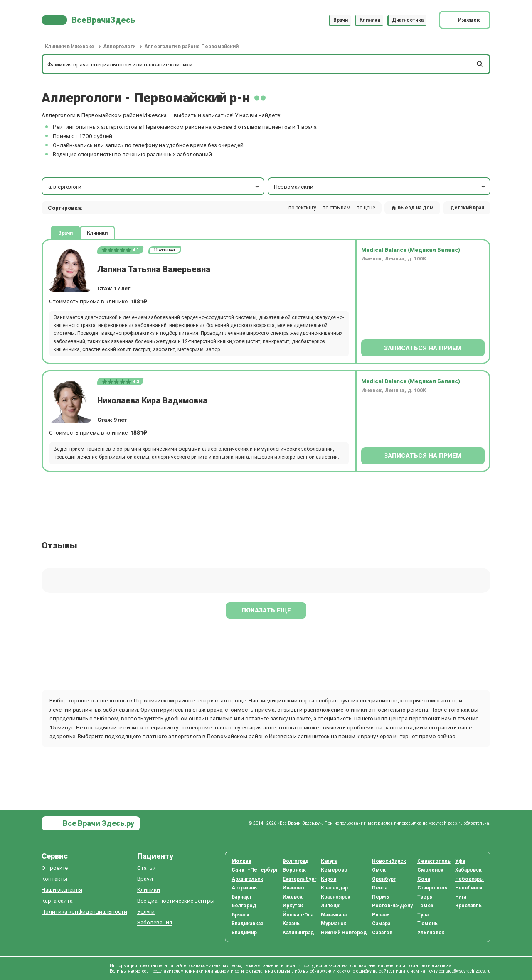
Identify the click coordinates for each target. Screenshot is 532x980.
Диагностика (408, 20)
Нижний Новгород (344, 933)
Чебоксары (469, 879)
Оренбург (384, 879)
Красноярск (336, 897)
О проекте (55, 868)
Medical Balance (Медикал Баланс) (411, 250)
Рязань (381, 915)
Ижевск (293, 897)
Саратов (382, 933)
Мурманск (334, 924)
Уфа (460, 861)
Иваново (293, 888)
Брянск (240, 915)
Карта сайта (57, 901)
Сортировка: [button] (65, 208)
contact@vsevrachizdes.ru (465, 971)
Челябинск (469, 888)
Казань (291, 924)
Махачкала (334, 915)
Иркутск (293, 906)
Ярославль (468, 906)
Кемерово (334, 870)
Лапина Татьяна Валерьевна (154, 269)
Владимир (244, 933)
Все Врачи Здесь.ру (98, 823)
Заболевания (155, 922)
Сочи (424, 879)
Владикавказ (248, 924)
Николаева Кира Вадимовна (152, 401)
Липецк (330, 906)
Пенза (380, 888)
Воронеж (294, 870)
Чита (461, 897)
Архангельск (247, 879)
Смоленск (430, 870)
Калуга (329, 861)
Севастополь (434, 861)
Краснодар (334, 888)
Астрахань (244, 888)
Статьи (147, 868)
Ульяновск (431, 933)
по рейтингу (302, 208)
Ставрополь (432, 888)
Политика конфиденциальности (84, 912)
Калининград (298, 933)
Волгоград (296, 861)
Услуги (146, 912)
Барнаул (241, 897)
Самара (381, 924)
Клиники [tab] (97, 233)
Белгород (244, 906)
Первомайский (380, 187)
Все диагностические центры (176, 901)
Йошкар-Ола (298, 915)
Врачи (341, 20)
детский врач (467, 208)
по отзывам (336, 208)
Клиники (370, 20)
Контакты (54, 879)
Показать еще (266, 610)
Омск (379, 870)
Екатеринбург (299, 879)
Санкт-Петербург (255, 870)
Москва (241, 861)
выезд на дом (412, 208)
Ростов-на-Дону (392, 906)
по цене (366, 208)
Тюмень (427, 924)
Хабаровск (468, 870)
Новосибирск (389, 861)
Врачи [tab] (65, 233)
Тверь (425, 897)
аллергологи (154, 187)
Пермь (381, 897)
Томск (425, 906)
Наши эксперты (62, 890)
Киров (329, 879)
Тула (423, 915)
